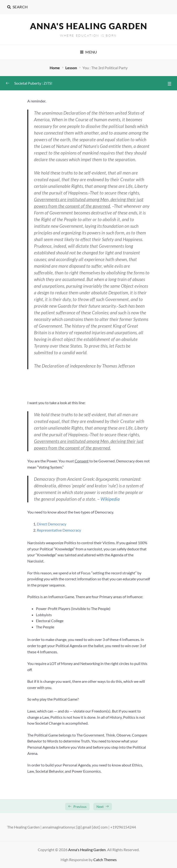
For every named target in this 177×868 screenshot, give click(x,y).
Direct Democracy (52, 524)
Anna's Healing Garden (89, 26)
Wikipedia (110, 499)
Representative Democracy (59, 530)
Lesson (72, 68)
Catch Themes (105, 860)
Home (55, 68)
